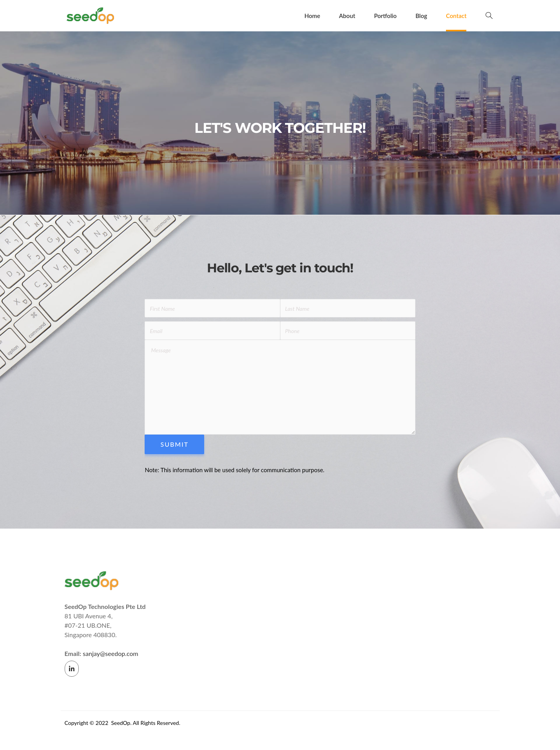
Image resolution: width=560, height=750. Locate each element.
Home (312, 16)
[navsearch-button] (489, 16)
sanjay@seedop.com (110, 655)
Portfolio (386, 16)
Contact (456, 16)
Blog (421, 16)
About (347, 16)
